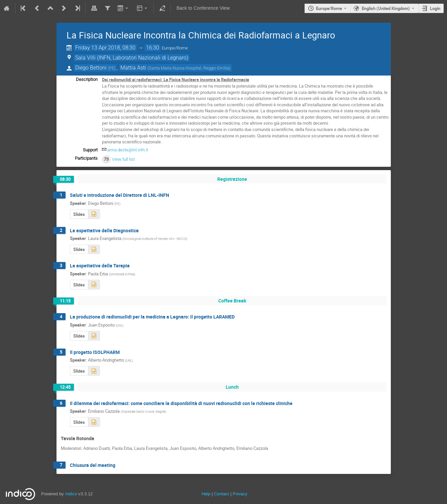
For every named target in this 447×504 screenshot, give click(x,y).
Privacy (240, 494)
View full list (123, 159)
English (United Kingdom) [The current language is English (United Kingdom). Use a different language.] (386, 8)
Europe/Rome (329, 8)
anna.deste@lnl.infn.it (128, 150)
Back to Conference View (203, 8)
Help (206, 494)
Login (435, 8)
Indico (71, 494)
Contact (221, 494)
